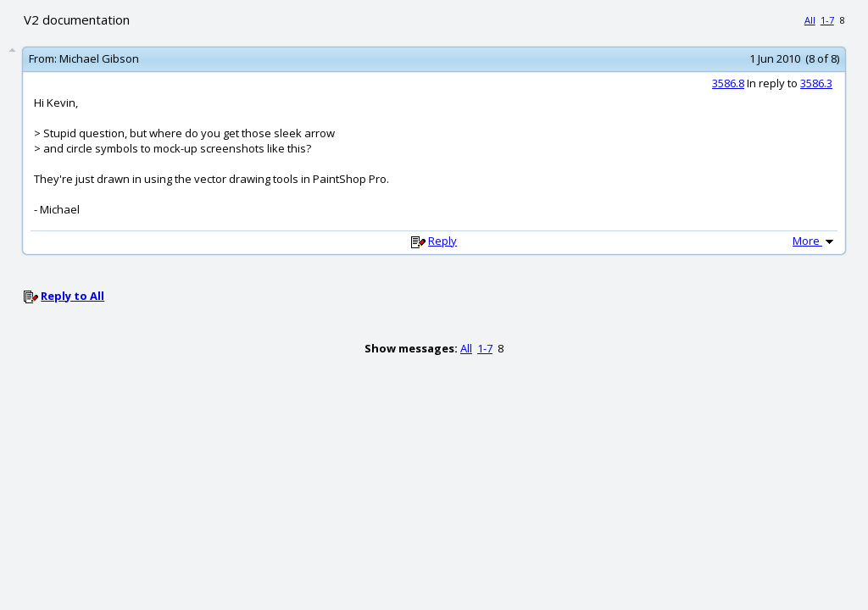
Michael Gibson (99, 58)
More (815, 241)
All (810, 20)
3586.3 (816, 83)
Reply (442, 241)
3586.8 (728, 83)
